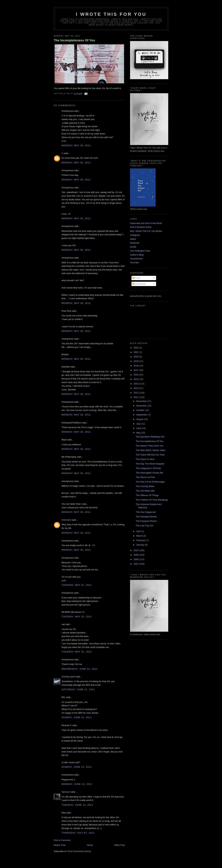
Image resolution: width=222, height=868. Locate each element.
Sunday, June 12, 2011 (77, 717)
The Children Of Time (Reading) (152, 500)
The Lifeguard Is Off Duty (148, 468)
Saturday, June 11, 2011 (78, 689)
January (141, 545)
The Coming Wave (145, 486)
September (142, 415)
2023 (136, 348)
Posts (136, 278)
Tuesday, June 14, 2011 (77, 805)
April (139, 531)
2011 (136, 397)
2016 (136, 375)
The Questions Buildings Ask (150, 437)
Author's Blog (137, 255)
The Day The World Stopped (150, 464)
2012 (136, 393)
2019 (136, 361)
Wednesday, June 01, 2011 (80, 669)
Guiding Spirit (68, 677)
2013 (136, 388)
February (141, 540)
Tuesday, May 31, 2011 (77, 585)
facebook (135, 243)
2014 (136, 384)
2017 (136, 370)
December (142, 401)
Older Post (120, 845)
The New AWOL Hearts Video (150, 450)
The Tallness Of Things (147, 495)
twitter (133, 239)
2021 (136, 352)
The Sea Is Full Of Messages (150, 482)
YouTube (135, 263)
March (140, 536)
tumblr (133, 247)
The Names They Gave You (149, 446)
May (139, 433)
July (139, 424)
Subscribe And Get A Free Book (146, 223)
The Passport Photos (146, 521)
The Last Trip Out (144, 526)
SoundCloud (136, 259)
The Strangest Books (146, 517)
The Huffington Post (140, 251)
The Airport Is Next (145, 459)
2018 (136, 366)
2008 (136, 559)
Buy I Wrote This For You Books (146, 231)
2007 (136, 564)
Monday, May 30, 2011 (76, 145)
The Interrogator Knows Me (149, 473)
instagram (135, 235)
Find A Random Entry (141, 227)
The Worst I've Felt (145, 477)
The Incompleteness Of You (74, 40)
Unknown (66, 520)
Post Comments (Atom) (79, 851)
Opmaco (66, 792)
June (139, 428)
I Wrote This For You (111, 14)
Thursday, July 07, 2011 (78, 833)
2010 (136, 550)
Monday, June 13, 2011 (77, 784)
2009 (136, 555)
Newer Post (60, 845)
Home (90, 845)
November (142, 406)
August (140, 419)
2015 (136, 379)
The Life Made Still (145, 491)
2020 (136, 357)
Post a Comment (62, 840)
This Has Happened (146, 512)
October (141, 410)
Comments (139, 284)
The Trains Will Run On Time (150, 455)
